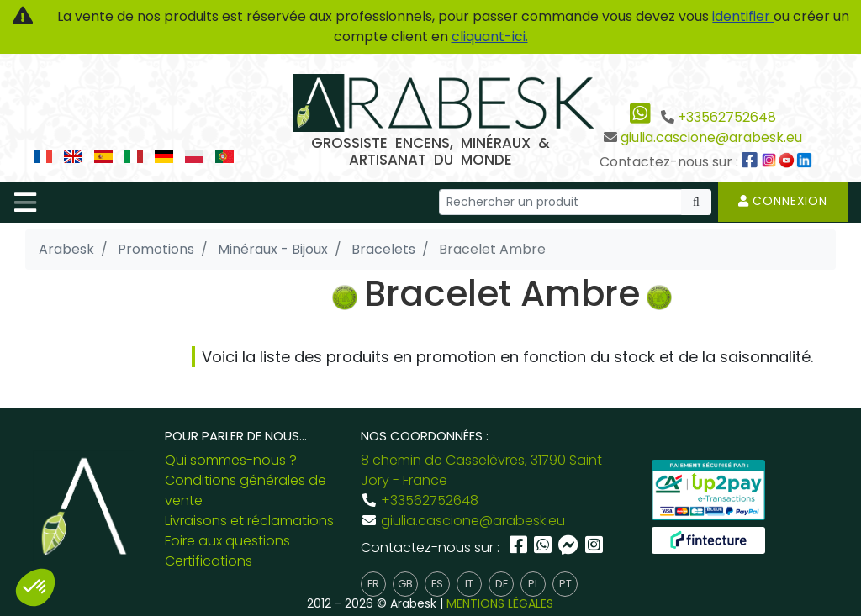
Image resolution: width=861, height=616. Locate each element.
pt (565, 584)
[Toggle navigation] (25, 203)
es (437, 584)
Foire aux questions (227, 541)
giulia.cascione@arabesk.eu (711, 137)
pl (534, 584)
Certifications (209, 561)
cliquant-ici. (490, 37)
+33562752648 (727, 117)
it (469, 584)
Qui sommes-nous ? (231, 460)
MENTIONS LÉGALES (500, 603)
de (502, 584)
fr (373, 584)
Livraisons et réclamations (249, 521)
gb (405, 584)
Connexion (783, 201)
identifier (743, 16)
